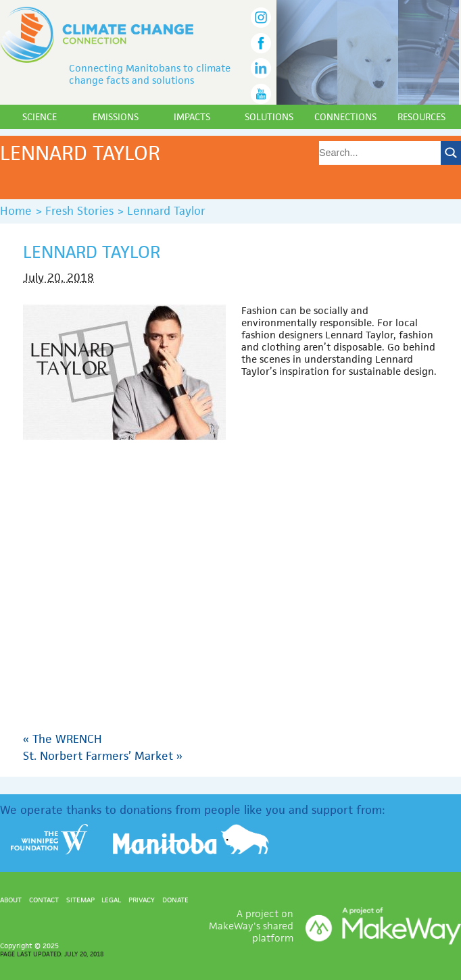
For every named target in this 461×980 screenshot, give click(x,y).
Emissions (116, 117)
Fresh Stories (79, 211)
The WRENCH (63, 739)
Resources (421, 117)
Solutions (269, 117)
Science (40, 117)
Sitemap (80, 900)
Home (16, 211)
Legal (111, 900)
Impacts (192, 117)
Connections (345, 117)
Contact (44, 900)
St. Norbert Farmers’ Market (103, 756)
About (11, 900)
